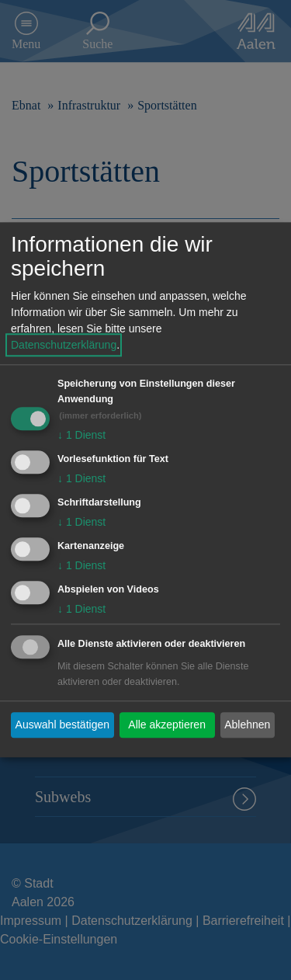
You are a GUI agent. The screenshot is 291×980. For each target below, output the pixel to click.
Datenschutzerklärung (64, 346)
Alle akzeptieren (167, 725)
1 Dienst (81, 436)
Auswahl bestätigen (62, 725)
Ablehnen (247, 725)
